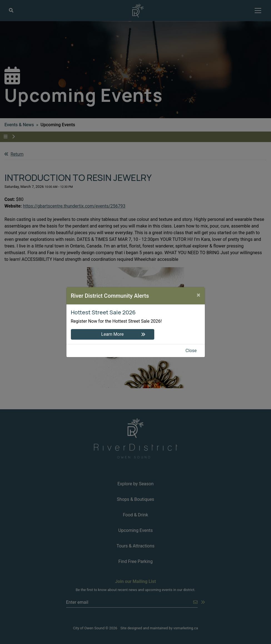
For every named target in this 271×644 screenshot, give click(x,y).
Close (191, 351)
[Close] (199, 295)
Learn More (112, 334)
